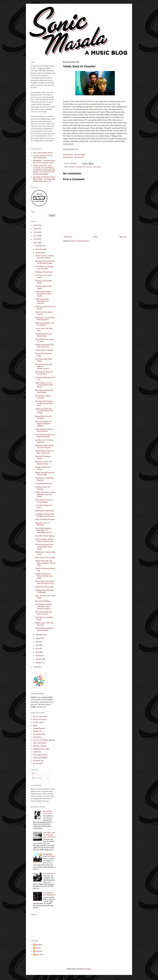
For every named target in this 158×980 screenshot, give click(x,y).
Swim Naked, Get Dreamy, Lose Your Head (44, 268)
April (38, 652)
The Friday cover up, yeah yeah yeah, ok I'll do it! (49, 835)
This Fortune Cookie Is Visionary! (43, 397)
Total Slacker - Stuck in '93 (73, 157)
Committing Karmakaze (44, 483)
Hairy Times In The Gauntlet (45, 558)
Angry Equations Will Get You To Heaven (44, 430)
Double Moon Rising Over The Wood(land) (44, 629)
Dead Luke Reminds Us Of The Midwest (45, 324)
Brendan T (39, 945)
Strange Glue (38, 731)
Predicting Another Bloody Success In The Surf (44, 447)
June (37, 645)
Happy (35, 725)
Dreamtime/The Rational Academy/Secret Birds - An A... (44, 403)
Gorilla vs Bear (38, 722)
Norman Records (39, 728)
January (38, 663)
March (38, 656)
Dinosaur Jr (72, 167)
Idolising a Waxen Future (44, 272)
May (37, 649)
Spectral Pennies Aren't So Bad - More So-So (44, 452)
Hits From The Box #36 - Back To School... (44, 613)
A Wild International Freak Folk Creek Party (44, 346)
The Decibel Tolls (39, 734)
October (39, 253)
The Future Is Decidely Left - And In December (45, 436)
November (39, 249)
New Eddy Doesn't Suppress (45, 536)
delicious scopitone (40, 746)
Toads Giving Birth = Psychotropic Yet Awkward (43, 301)
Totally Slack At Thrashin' (44, 350)
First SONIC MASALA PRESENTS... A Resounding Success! (43, 530)
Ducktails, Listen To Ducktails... (42, 524)
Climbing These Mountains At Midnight (45, 591)
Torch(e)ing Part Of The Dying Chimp (44, 335)
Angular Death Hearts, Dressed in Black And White (44, 576)
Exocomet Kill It (49, 874)
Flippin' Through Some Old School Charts (45, 474)
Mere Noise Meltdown (43, 601)
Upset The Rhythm (40, 743)
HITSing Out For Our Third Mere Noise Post (45, 319)
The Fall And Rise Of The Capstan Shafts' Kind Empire (44, 547)
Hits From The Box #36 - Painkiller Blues (44, 463)
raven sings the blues (40, 755)
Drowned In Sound (40, 719)
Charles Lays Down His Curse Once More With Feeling (44, 411)
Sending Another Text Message (43, 488)
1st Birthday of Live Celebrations (49, 894)
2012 (36, 239)
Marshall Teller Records (98, 109)
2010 (36, 667)
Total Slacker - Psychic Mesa (74, 154)
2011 (35, 243)
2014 (36, 232)
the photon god (38, 761)
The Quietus (37, 737)
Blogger (88, 969)
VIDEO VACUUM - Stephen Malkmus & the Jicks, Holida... (45, 494)
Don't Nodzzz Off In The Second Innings (44, 501)
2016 (36, 225)
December (39, 246)
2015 (36, 229)
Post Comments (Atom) (81, 241)
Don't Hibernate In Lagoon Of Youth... (44, 340)
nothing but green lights (41, 749)
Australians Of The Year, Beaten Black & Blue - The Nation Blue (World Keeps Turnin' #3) (44, 179)
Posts (35, 774)
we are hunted (38, 764)
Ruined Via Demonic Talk (44, 587)
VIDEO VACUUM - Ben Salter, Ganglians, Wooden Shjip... (45, 563)
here (114, 104)
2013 (36, 236)
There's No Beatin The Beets (45, 519)
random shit (37, 752)
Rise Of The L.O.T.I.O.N (47, 812)
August (38, 638)
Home (95, 237)
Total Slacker (88, 101)
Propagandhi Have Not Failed (49, 855)
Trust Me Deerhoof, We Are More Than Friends (43, 157)
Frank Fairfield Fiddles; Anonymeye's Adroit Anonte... (43, 294)
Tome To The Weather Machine (44, 740)
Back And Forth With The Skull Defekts (44, 391)
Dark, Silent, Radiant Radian (43, 153)
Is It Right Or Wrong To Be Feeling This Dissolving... (45, 515)
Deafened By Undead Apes (45, 511)
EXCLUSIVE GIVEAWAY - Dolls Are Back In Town (45, 582)
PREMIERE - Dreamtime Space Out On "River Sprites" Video (44, 162)
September (39, 635)
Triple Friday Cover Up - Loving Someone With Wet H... (44, 385)
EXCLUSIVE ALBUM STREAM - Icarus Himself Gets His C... (44, 607)
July (37, 642)
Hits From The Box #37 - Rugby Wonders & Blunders (44, 424)
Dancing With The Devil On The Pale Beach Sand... (45, 262)
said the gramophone (40, 758)
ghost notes (39, 955)
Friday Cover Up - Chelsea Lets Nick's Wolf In (44, 257)
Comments (37, 778)
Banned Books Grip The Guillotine (44, 417)
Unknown (39, 951)
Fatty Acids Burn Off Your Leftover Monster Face (44, 540)
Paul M (38, 948)
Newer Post (68, 237)
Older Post (123, 237)
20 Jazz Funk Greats (40, 717)
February (39, 659)
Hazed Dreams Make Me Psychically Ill (44, 373)
